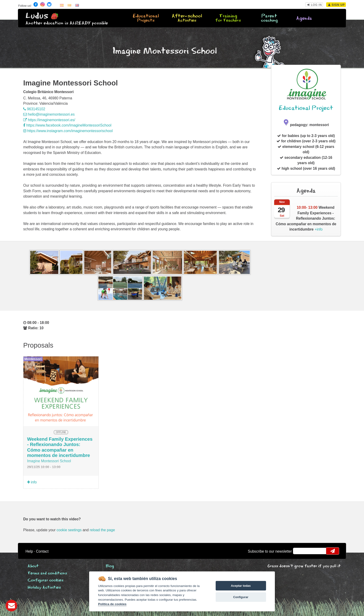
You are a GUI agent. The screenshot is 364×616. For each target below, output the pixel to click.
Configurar (241, 597)
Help (29, 551)
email (300, 551)
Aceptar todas (241, 586)
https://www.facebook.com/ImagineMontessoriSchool (67, 125)
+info (306, 218)
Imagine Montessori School (49, 461)
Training (228, 18)
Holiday (44, 588)
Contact (42, 551)
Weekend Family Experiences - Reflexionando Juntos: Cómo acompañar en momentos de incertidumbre (60, 447)
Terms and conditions (47, 573)
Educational (146, 18)
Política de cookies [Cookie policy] (112, 604)
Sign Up (336, 5)
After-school (187, 18)
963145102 (34, 109)
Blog (110, 566)
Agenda (304, 18)
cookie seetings (69, 530)
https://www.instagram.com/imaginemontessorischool (68, 131)
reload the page (102, 530)
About (33, 566)
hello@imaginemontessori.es (49, 114)
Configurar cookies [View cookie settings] (45, 580)
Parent (269, 18)
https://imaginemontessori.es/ (49, 120)
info (32, 482)
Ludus (37, 16)
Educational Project (306, 108)
